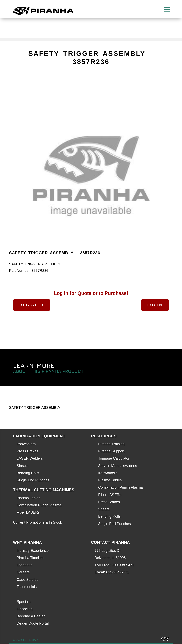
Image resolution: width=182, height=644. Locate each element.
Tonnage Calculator (114, 458)
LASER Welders (30, 458)
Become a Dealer (31, 616)
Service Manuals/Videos (118, 466)
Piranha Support (111, 451)
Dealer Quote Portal (33, 623)
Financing (25, 609)
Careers (23, 572)
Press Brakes (27, 451)
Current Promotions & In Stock (37, 522)
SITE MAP (31, 640)
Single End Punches (33, 480)
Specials (24, 602)
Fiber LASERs (28, 512)
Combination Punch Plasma (39, 505)
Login (155, 305)
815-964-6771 (118, 572)
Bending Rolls (28, 473)
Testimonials (27, 587)
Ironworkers (26, 444)
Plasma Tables (28, 498)
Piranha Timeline (30, 558)
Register (32, 305)
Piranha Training (111, 444)
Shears (22, 466)
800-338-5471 (123, 565)
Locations (24, 565)
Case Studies (27, 580)
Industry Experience (33, 551)
